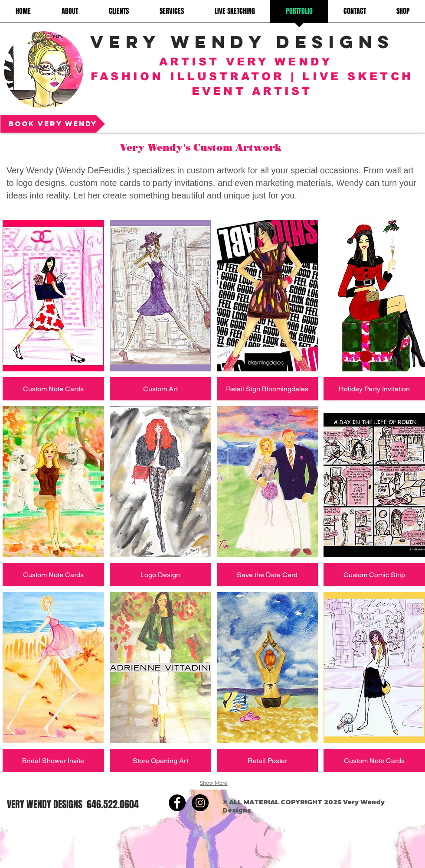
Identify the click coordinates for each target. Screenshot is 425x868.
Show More (214, 783)
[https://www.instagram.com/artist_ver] (200, 803)
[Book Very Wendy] (53, 124)
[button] (53, 310)
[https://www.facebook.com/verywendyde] (177, 803)
